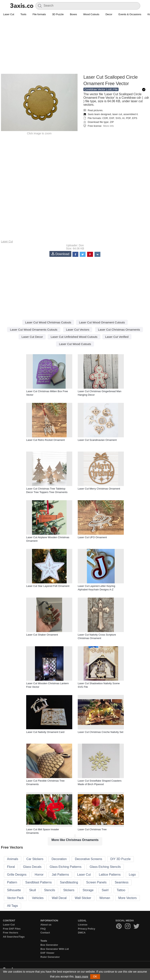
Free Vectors (11, 933)
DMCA (82, 933)
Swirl (105, 890)
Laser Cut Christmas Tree (92, 829)
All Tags (12, 906)
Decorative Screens (88, 859)
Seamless (121, 882)
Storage (88, 890)
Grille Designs (17, 875)
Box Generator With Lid (55, 949)
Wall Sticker (83, 898)
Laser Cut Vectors (78, 330)
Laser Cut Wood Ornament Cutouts (102, 322)
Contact (45, 933)
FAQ (43, 929)
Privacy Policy (87, 929)
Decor (109, 14)
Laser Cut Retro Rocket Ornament (45, 440)
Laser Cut (9, 14)
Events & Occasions (130, 14)
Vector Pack (15, 898)
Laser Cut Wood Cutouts (75, 344)
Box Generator (49, 945)
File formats (39, 14)
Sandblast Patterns (39, 882)
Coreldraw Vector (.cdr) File (101, 89)
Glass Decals (32, 867)
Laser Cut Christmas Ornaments (119, 330)
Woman (105, 898)
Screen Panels (96, 882)
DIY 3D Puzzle (121, 859)
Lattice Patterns (110, 875)
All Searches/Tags (14, 937)
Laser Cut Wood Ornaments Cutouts (34, 330)
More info (108, 126)
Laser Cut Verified (117, 337)
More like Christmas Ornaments (75, 840)
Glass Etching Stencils (105, 867)
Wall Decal (59, 898)
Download (60, 254)
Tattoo (121, 890)
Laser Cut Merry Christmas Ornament (99, 489)
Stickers (69, 890)
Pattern (12, 882)
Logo (132, 875)
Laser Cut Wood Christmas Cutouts (48, 322)
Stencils (50, 890)
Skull (33, 890)
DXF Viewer (47, 953)
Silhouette (14, 890)
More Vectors (128, 898)
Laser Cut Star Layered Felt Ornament (48, 586)
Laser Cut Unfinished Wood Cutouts (74, 337)
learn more (82, 976)
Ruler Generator (50, 957)
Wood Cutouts (91, 14)
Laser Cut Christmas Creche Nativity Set (100, 732)
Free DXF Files (12, 929)
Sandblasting (69, 882)
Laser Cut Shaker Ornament (42, 635)
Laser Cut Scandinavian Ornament (97, 440)
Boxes (73, 14)
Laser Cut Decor (32, 337)
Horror (39, 875)
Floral (11, 867)
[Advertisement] (75, 46)
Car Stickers (35, 859)
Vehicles (38, 898)
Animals (13, 859)
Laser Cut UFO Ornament (92, 537)
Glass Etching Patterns (66, 867)
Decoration (59, 859)
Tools (23, 14)
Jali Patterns (60, 875)
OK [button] (95, 976)
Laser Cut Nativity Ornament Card (45, 732)
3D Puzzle (58, 14)
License (83, 925)
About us (46, 925)
